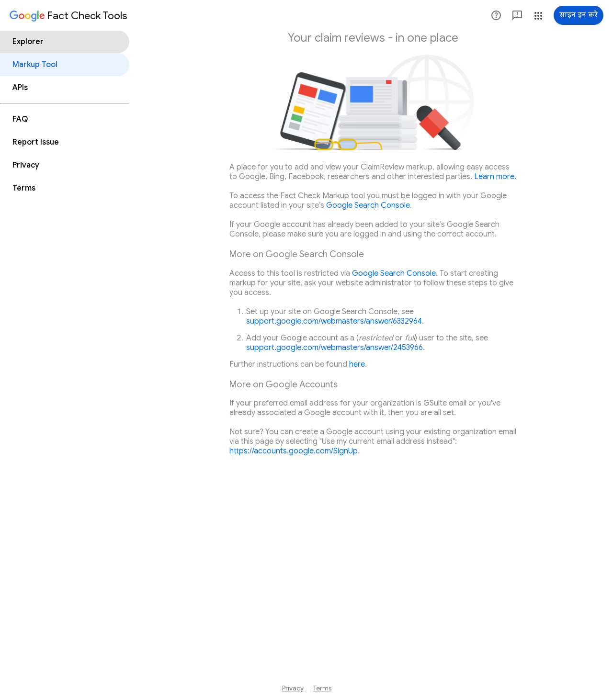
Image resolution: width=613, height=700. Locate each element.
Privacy (293, 688)
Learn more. (495, 177)
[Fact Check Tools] (68, 16)
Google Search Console (368, 205)
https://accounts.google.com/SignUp (294, 451)
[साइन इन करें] (579, 15)
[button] (496, 15)
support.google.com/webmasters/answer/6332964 (334, 321)
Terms (322, 688)
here (357, 364)
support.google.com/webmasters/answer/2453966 (335, 348)
